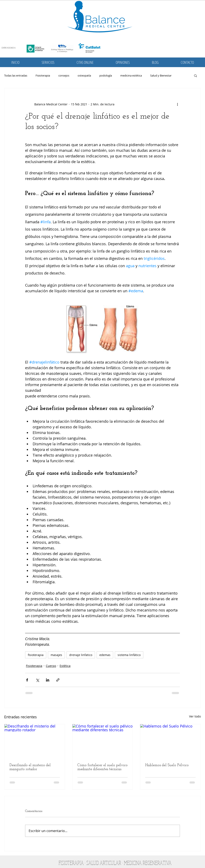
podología (106, 76)
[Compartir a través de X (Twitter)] (37, 680)
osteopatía (84, 76)
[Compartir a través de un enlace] (58, 680)
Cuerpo (51, 666)
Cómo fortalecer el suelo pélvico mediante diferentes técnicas (102, 767)
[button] (48, 62)
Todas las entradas (16, 76)
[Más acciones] (177, 104)
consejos (64, 76)
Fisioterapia (43, 76)
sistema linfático (129, 655)
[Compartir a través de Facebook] (27, 680)
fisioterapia (36, 655)
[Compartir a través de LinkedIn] (48, 680)
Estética (65, 666)
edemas (105, 655)
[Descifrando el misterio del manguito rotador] (35, 741)
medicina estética (131, 76)
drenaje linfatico (81, 655)
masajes (56, 655)
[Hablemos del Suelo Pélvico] (170, 741)
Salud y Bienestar (161, 76)
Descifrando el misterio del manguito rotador (30, 767)
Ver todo (195, 716)
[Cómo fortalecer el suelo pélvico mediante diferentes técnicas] (103, 741)
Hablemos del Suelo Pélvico (167, 765)
